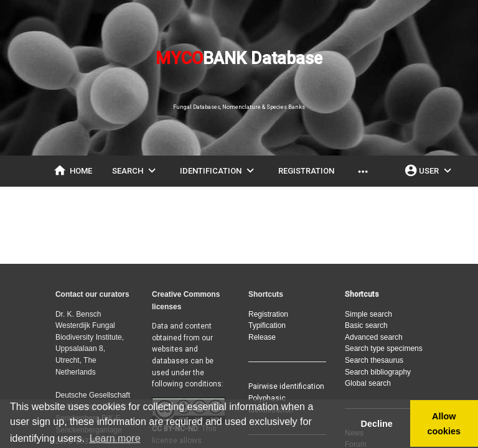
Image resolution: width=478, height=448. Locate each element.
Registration (268, 314)
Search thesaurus (374, 360)
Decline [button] (376, 424)
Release (262, 337)
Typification (267, 325)
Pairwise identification (286, 386)
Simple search (368, 314)
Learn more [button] (115, 438)
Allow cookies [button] (444, 424)
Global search (368, 383)
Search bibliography (378, 372)
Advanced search (374, 337)
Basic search (366, 325)
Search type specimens (384, 348)
